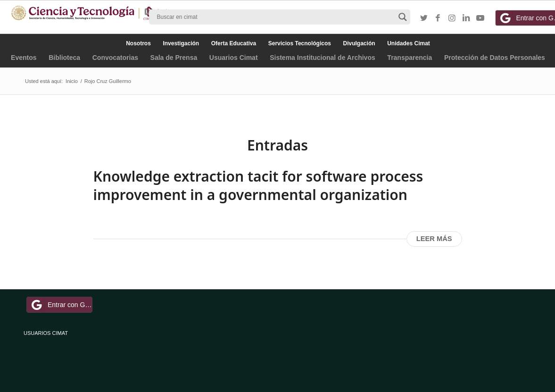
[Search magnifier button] (403, 17)
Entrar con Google (61, 305)
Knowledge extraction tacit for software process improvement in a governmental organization (258, 185)
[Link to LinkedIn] (466, 18)
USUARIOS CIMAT (46, 333)
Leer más (434, 239)
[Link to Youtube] (480, 18)
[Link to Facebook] (438, 18)
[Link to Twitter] (424, 18)
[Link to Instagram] (452, 18)
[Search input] (275, 17)
